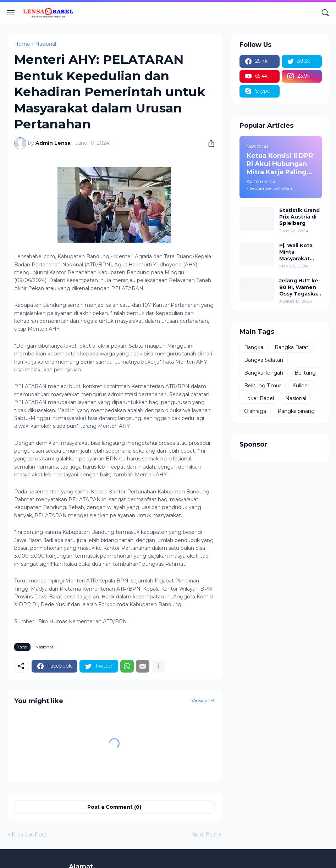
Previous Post (29, 835)
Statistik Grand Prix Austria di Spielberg (299, 217)
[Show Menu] (11, 13)
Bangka (254, 347)
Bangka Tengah (264, 373)
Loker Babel (259, 398)
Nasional (46, 44)
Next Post (205, 835)
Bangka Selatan (264, 360)
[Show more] (158, 666)
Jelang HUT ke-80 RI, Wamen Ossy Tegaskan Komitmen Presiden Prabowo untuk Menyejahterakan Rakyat (300, 287)
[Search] (325, 13)
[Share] (209, 143)
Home (22, 44)
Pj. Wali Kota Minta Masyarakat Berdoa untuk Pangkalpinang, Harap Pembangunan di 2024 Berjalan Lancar (300, 252)
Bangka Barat (291, 347)
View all (201, 701)
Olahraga (255, 411)
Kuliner (301, 386)
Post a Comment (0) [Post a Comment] (114, 807)
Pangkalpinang (296, 411)
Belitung (305, 373)
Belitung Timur (263, 386)
